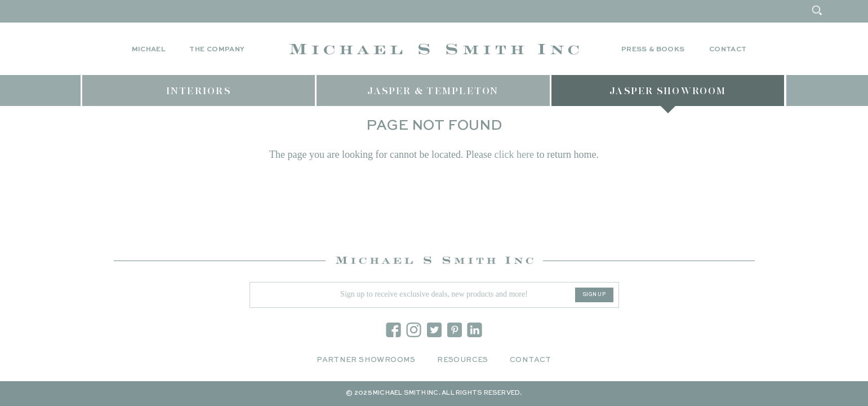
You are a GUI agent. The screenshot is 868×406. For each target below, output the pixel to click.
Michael (149, 50)
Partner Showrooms (366, 360)
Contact (728, 50)
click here (514, 155)
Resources (463, 360)
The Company (217, 50)
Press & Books (653, 50)
